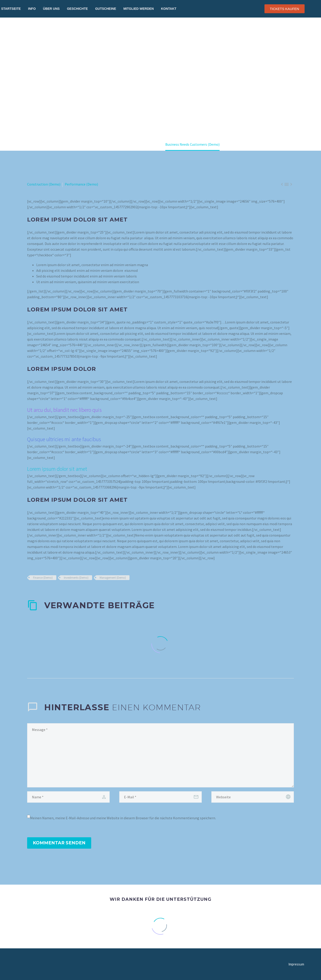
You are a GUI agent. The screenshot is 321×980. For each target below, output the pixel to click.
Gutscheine (106, 9)
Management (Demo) (113, 578)
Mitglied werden (138, 9)
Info (32, 9)
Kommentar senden (59, 843)
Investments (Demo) (76, 578)
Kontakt (169, 9)
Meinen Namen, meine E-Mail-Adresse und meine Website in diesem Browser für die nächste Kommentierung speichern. (123, 818)
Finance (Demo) (43, 578)
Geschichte (78, 9)
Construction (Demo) (44, 184)
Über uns (51, 9)
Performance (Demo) (81, 184)
